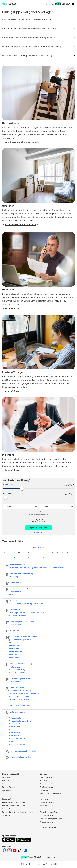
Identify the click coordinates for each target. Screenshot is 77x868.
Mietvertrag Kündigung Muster (24, 637)
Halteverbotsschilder (18, 616)
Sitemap (6, 784)
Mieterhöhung (15, 658)
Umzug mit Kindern (17, 739)
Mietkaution (14, 649)
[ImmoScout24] (10, 5)
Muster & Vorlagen (17, 643)
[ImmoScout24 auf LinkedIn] (25, 852)
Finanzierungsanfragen (50, 812)
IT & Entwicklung (47, 787)
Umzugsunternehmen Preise (22, 715)
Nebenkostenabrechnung (21, 664)
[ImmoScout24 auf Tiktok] (20, 852)
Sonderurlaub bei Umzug (20, 691)
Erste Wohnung (16, 583)
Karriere (5, 781)
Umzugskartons (16, 733)
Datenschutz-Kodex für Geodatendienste (20, 812)
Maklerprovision (16, 646)
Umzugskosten (16, 718)
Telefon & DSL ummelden (20, 706)
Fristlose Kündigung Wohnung (22, 589)
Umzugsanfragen (47, 815)
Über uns (6, 777)
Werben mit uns (46, 822)
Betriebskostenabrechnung (22, 574)
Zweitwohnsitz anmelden (20, 757)
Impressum (7, 790)
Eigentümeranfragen (49, 809)
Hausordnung (16, 610)
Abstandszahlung (17, 565)
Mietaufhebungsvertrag (21, 640)
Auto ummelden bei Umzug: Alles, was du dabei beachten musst (37, 568)
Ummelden (14, 730)
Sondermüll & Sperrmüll (19, 700)
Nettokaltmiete (16, 667)
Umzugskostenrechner (19, 724)
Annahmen (38, 532)
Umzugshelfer (15, 736)
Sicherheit (6, 815)
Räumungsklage (17, 682)
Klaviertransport (16, 625)
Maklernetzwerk (46, 806)
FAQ (11, 595)
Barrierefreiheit (9, 787)
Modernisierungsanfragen (51, 819)
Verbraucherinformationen (13, 806)
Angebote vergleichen (38, 528)
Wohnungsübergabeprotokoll (23, 751)
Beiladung (14, 577)
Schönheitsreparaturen (19, 697)
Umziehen (13, 742)
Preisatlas (44, 790)
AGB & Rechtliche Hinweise (14, 802)
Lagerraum (14, 631)
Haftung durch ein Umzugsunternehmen (27, 613)
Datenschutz (8, 809)
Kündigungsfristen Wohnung (22, 622)
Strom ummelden (17, 688)
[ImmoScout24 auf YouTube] (15, 852)
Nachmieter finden (17, 673)
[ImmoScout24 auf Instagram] (10, 852)
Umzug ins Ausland (17, 745)
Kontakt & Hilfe (46, 777)
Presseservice (46, 781)
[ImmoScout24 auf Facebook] (4, 852)
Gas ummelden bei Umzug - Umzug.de (27, 604)
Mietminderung (16, 652)
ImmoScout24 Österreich (50, 794)
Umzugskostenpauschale (20, 721)
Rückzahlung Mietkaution (20, 679)
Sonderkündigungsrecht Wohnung (24, 694)
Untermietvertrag (17, 712)
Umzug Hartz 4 (15, 727)
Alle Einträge (39, 547)
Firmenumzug (15, 592)
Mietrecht (13, 655)
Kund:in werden (50, 827)
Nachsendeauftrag (17, 670)
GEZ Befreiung (16, 601)
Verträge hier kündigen (49, 784)
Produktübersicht (47, 802)
